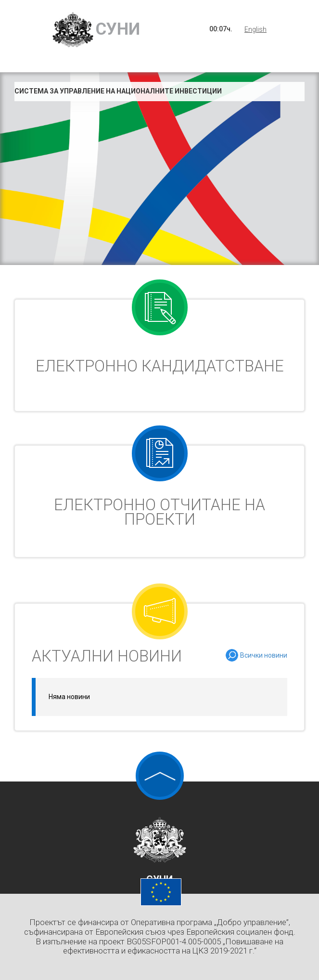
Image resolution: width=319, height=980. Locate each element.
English (255, 29)
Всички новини (264, 655)
